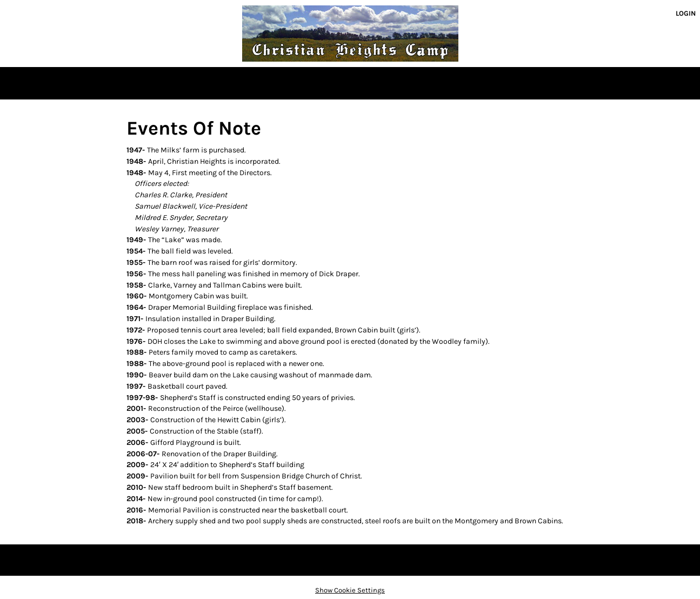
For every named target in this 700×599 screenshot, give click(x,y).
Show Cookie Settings (350, 590)
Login (686, 13)
